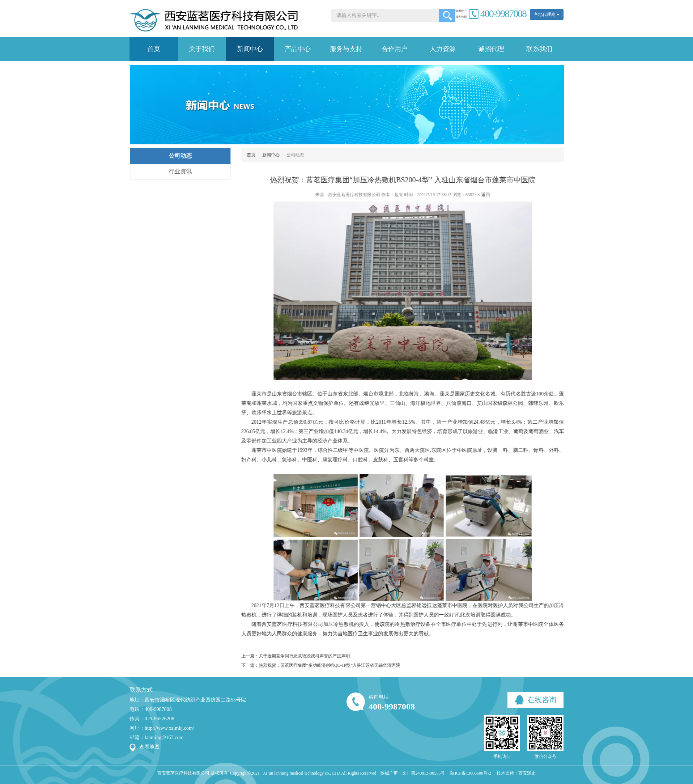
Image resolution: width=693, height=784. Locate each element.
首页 (154, 49)
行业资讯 (175, 171)
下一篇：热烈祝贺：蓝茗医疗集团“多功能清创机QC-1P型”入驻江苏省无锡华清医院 (316, 665)
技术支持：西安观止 (516, 773)
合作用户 (395, 49)
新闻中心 (250, 49)
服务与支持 (346, 49)
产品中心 (298, 49)
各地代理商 (547, 14)
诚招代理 (491, 49)
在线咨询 (536, 700)
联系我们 (539, 49)
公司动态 (175, 156)
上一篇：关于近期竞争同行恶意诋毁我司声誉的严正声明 (290, 656)
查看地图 (149, 747)
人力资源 (443, 49)
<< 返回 (478, 195)
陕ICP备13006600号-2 (471, 773)
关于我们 (202, 49)
